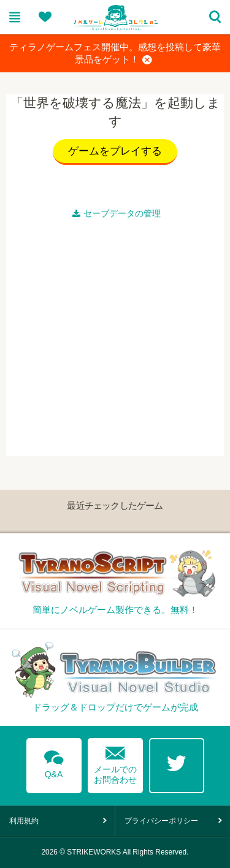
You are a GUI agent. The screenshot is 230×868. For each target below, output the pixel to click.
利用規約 (24, 821)
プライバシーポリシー (161, 821)
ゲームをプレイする (115, 151)
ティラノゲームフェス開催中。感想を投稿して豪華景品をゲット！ (115, 54)
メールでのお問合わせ (115, 762)
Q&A (54, 762)
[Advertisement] (115, 341)
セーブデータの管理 (117, 213)
